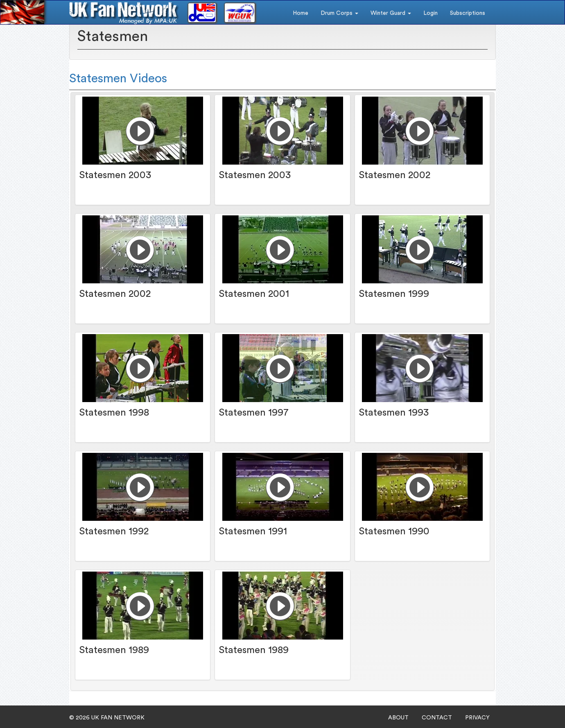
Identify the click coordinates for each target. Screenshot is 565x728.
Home (301, 13)
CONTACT (437, 718)
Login (431, 13)
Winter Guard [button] (391, 13)
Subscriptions (468, 13)
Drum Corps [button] (339, 13)
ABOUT (398, 718)
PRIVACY (477, 718)
